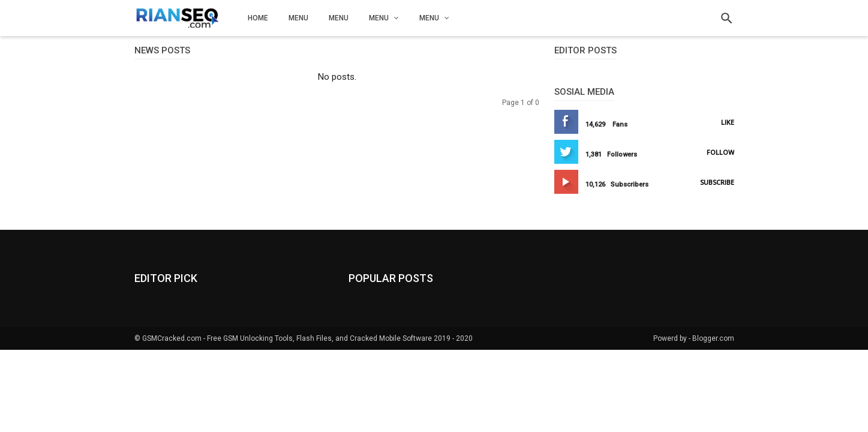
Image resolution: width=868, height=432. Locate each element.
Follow (720, 152)
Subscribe (717, 182)
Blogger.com (713, 338)
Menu (298, 18)
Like (728, 122)
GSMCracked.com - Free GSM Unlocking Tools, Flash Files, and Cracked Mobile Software (287, 338)
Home (258, 18)
